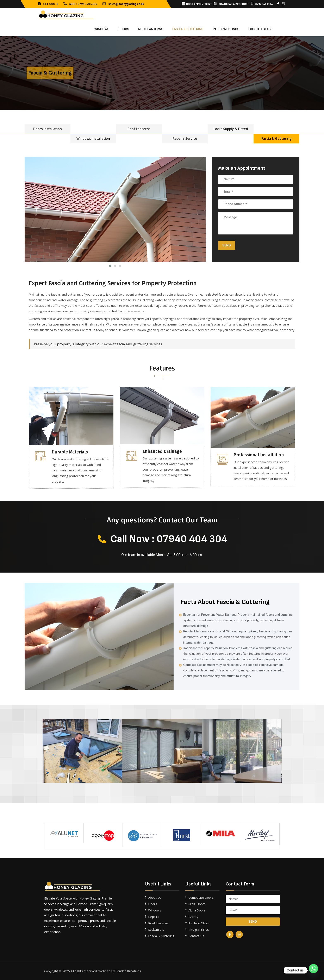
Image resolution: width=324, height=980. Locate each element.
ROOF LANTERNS (151, 29)
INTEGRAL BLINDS (226, 29)
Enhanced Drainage (162, 451)
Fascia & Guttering (276, 138)
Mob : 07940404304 (80, 4)
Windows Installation (93, 138)
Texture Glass (199, 923)
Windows (102, 29)
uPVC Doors (197, 904)
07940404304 (262, 4)
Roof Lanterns (139, 129)
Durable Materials (70, 452)
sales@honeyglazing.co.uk (123, 4)
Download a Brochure (231, 4)
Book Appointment (197, 4)
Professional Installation (259, 455)
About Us (155, 897)
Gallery (193, 917)
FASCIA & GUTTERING (188, 29)
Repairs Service (185, 138)
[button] (47, 751)
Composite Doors (201, 897)
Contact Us (196, 936)
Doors (124, 29)
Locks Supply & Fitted (231, 129)
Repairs (154, 917)
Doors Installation (48, 129)
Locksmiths (156, 929)
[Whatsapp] (313, 970)
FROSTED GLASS (260, 29)
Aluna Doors (197, 910)
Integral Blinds (199, 929)
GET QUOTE (48, 4)
